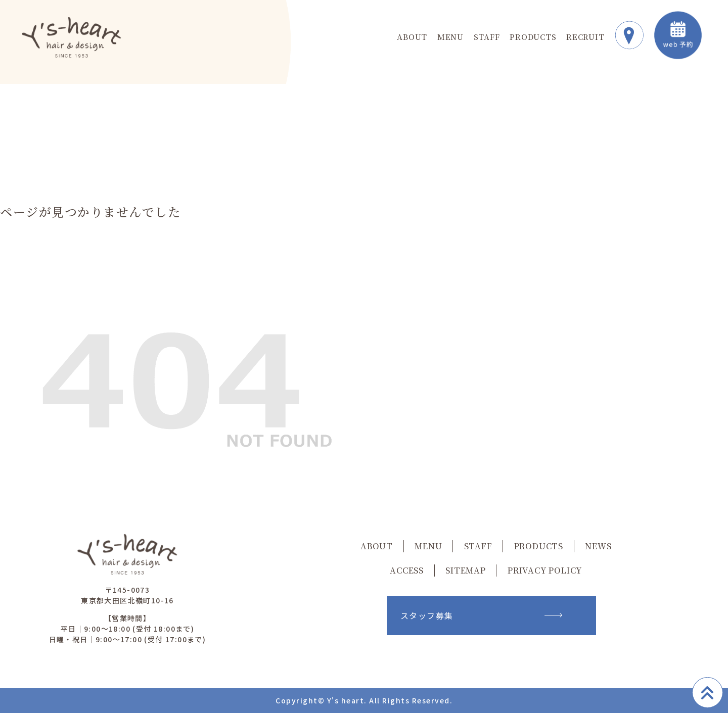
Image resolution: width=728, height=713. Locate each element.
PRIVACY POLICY (545, 570)
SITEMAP (466, 570)
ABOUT (412, 37)
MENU (450, 37)
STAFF (487, 37)
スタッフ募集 (481, 615)
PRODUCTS (533, 37)
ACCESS (407, 570)
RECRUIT (585, 37)
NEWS (598, 546)
